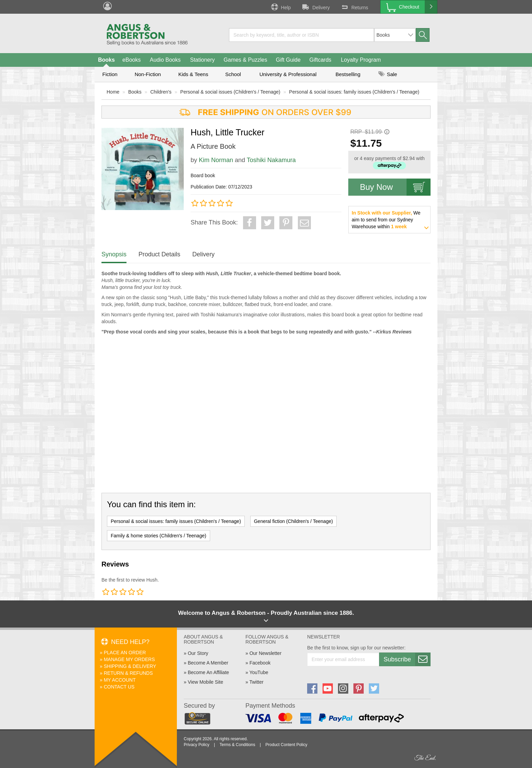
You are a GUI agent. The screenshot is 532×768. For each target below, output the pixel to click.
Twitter (256, 682)
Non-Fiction (148, 74)
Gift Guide (288, 60)
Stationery (202, 60)
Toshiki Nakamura (271, 160)
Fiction (110, 74)
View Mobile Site (205, 682)
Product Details (159, 254)
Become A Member (208, 663)
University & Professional (288, 74)
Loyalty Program (361, 60)
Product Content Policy (286, 745)
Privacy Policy (197, 745)
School (233, 74)
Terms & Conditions (237, 745)
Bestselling (348, 74)
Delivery (315, 7)
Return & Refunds (128, 673)
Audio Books (165, 60)
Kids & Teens (193, 74)
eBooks (131, 60)
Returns (354, 7)
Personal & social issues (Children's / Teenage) (230, 92)
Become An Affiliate (208, 672)
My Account (120, 680)
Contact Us (119, 687)
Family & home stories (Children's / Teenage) (159, 536)
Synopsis (114, 254)
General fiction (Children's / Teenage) (293, 521)
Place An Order (125, 653)
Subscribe (407, 659)
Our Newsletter (265, 653)
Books (106, 60)
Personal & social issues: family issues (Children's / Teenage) (354, 92)
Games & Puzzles (245, 60)
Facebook (260, 663)
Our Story (198, 653)
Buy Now (395, 187)
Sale (388, 74)
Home (113, 92)
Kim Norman (216, 160)
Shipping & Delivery (130, 666)
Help (280, 7)
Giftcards (321, 60)
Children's (161, 92)
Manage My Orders (129, 659)
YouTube (259, 672)
